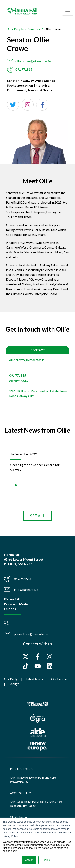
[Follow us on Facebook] (38, 657)
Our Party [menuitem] (11, 679)
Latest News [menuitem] (34, 679)
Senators (34, 29)
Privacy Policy (19, 782)
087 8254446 (18, 381)
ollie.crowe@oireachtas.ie (33, 61)
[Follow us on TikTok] (26, 666)
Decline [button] (46, 860)
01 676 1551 (23, 579)
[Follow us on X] (26, 657)
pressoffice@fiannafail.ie (31, 634)
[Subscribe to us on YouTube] (38, 666)
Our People (16, 29)
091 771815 (24, 69)
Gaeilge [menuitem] (14, 684)
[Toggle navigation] (68, 12)
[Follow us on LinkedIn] (50, 666)
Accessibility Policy (23, 806)
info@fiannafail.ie (26, 590)
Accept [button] (29, 860)
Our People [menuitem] (59, 679)
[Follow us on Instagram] (50, 657)
